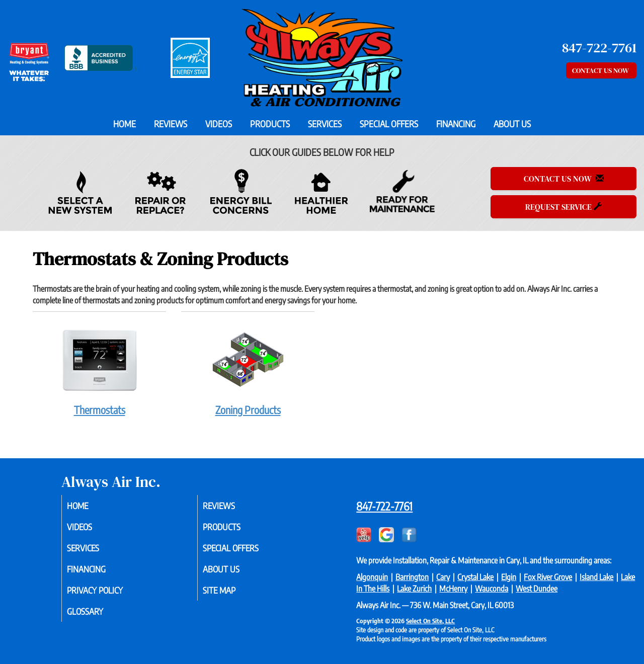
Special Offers (389, 124)
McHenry (453, 589)
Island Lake (596, 577)
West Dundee (537, 589)
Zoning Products (248, 369)
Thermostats (99, 369)
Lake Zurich (414, 589)
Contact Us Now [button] (601, 70)
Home (125, 124)
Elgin (509, 577)
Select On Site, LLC (430, 621)
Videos (219, 124)
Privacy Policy (108, 595)
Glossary (97, 617)
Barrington (412, 577)
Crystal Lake (475, 577)
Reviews (171, 124)
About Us (512, 124)
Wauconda (492, 589)
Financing (456, 124)
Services (325, 124)
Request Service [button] (563, 207)
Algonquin (372, 577)
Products (270, 124)
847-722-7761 (384, 506)
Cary (443, 577)
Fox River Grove (548, 577)
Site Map (231, 595)
